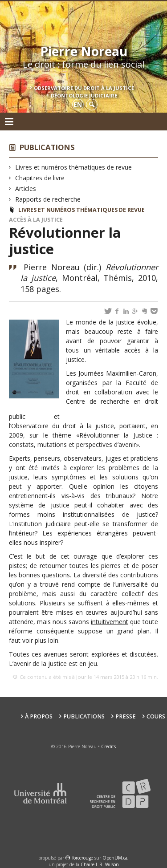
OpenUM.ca (115, 858)
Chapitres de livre (40, 178)
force (83, 858)
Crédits (108, 746)
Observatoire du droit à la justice (84, 88)
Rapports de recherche (48, 199)
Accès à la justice (36, 220)
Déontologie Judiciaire (84, 95)
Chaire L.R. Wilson (100, 864)
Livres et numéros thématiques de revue (74, 167)
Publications (47, 147)
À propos (39, 716)
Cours (156, 716)
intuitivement (110, 622)
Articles (26, 189)
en (78, 104)
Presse (126, 716)
